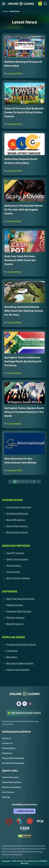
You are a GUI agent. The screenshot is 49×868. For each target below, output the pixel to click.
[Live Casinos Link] (8, 792)
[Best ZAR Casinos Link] (24, 520)
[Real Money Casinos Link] (12, 787)
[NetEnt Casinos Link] (24, 605)
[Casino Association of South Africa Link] (25, 830)
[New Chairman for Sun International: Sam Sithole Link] (24, 444)
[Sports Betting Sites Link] (12, 782)
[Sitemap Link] (6, 797)
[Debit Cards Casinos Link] (24, 559)
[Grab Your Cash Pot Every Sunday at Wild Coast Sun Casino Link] (24, 241)
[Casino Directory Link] (10, 777)
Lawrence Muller (15, 73)
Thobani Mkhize (14, 221)
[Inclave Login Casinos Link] (24, 670)
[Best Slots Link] (24, 657)
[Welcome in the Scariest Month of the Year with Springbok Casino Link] (24, 191)
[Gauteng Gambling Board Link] (30, 822)
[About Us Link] (7, 738)
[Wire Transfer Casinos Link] (24, 578)
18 (34, 482)
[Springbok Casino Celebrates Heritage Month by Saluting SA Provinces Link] (24, 343)
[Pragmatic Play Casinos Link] (24, 611)
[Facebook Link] (19, 704)
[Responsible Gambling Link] (13, 758)
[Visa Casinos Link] (24, 572)
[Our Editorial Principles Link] (13, 763)
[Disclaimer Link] (7, 753)
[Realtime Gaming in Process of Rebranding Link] (24, 47)
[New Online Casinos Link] (24, 526)
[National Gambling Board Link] (40, 822)
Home (5, 11)
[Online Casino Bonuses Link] (24, 507)
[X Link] (25, 704)
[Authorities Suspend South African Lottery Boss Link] (24, 144)
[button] (4, 4)
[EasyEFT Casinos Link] (24, 553)
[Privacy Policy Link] (9, 748)
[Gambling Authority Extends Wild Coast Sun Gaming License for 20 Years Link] (24, 292)
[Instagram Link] (30, 704)
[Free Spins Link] (24, 651)
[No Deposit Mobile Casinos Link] (24, 645)
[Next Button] (39, 482)
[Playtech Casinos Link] (24, 618)
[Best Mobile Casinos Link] (24, 532)
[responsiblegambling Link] (19, 822)
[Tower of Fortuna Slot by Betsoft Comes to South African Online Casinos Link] (24, 94)
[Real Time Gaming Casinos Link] (24, 599)
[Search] (45, 4)
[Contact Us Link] (7, 743)
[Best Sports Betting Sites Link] (24, 663)
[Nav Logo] (21, 4)
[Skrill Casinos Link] (24, 566)
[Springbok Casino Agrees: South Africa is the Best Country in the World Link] (24, 393)
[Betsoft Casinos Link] (24, 624)
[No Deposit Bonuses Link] (24, 514)
